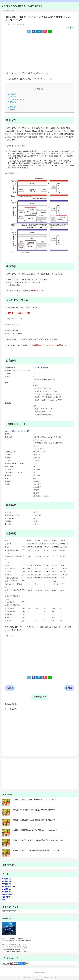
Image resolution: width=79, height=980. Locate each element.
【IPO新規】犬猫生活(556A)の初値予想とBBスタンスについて (33, 820)
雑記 (4, 899)
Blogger (5, 879)
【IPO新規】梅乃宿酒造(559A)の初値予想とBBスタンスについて (34, 830)
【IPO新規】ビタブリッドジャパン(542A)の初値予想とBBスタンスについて (38, 840)
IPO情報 (5, 889)
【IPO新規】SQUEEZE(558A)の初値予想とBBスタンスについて (34, 800)
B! (39, 32)
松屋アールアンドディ (41, 368)
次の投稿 (10, 688)
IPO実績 (5, 884)
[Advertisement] (39, 50)
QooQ (43, 979)
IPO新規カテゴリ (39, 697)
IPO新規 (70, 27)
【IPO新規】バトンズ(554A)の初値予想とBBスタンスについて (33, 810)
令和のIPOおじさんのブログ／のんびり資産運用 (22, 6)
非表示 (41, 89)
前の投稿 (69, 688)
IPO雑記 (5, 881)
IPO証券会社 (7, 886)
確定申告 (6, 897)
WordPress (7, 894)
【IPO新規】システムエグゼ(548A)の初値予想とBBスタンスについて (36, 850)
